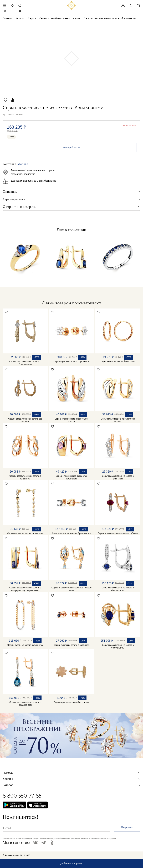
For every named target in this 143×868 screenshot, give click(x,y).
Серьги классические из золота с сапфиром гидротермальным (25, 589)
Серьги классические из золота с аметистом (71, 477)
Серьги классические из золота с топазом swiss (71, 589)
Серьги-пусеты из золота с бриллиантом (71, 533)
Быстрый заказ (72, 148)
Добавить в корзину (71, 864)
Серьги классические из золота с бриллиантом (25, 363)
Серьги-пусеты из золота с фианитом (71, 362)
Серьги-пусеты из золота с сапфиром (71, 645)
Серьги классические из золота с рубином (118, 533)
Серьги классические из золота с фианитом (25, 477)
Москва (12, 6)
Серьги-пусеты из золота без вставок (71, 702)
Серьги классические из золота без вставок (25, 420)
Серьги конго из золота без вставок (118, 362)
